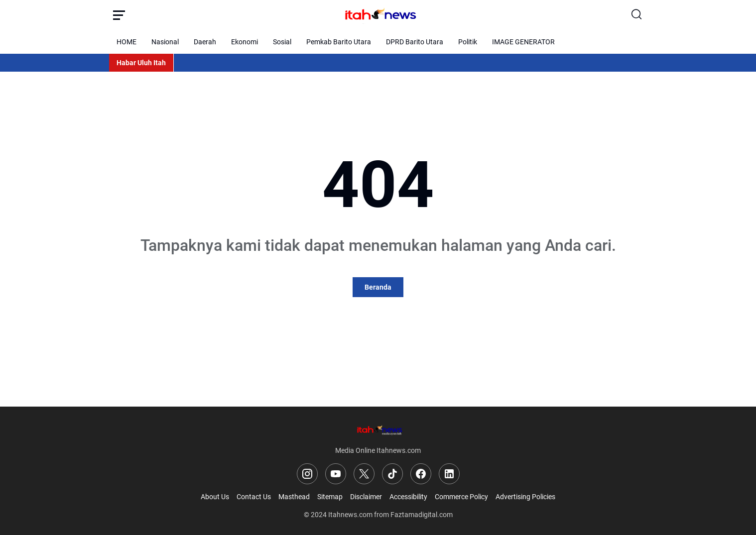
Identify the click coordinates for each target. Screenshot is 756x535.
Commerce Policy (461, 497)
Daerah (205, 42)
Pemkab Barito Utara (339, 42)
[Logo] (378, 430)
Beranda (378, 287)
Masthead (294, 497)
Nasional (165, 42)
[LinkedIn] (449, 474)
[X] (364, 474)
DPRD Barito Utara (415, 42)
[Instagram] (307, 474)
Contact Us (254, 497)
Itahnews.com (350, 515)
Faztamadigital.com (422, 515)
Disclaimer (366, 497)
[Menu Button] (119, 15)
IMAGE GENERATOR (523, 42)
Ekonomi (245, 42)
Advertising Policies (525, 497)
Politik (468, 42)
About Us (215, 497)
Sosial (282, 42)
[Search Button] (637, 15)
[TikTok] (392, 474)
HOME (126, 42)
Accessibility (408, 497)
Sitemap (330, 497)
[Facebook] (421, 474)
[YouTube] (336, 474)
